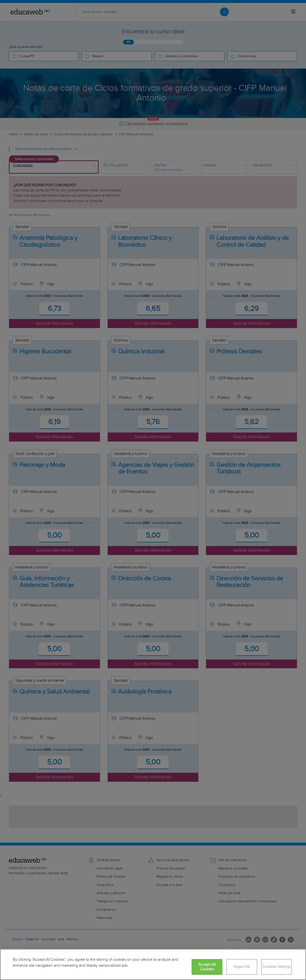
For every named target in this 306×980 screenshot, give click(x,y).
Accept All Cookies (207, 967)
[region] (153, 964)
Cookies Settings (277, 967)
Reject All (242, 967)
